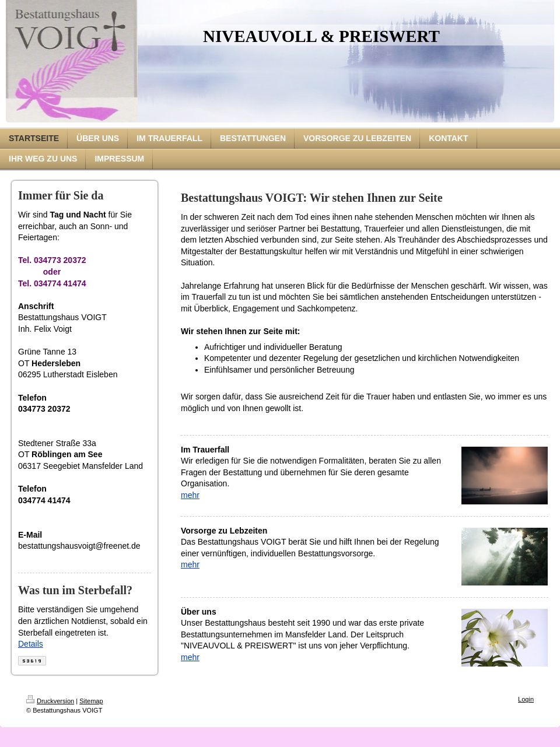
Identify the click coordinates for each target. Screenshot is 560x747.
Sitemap (91, 701)
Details (31, 644)
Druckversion (50, 701)
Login (526, 699)
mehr (190, 495)
